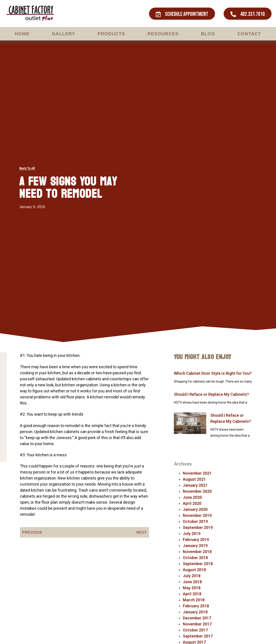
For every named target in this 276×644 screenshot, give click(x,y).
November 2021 (197, 473)
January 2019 (195, 546)
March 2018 (194, 600)
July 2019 (192, 534)
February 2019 (196, 540)
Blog (208, 34)
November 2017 (197, 624)
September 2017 (198, 636)
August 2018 (194, 570)
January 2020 (195, 509)
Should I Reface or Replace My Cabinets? (211, 394)
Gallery (64, 34)
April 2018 (192, 594)
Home (22, 34)
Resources (163, 34)
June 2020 (192, 497)
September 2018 (198, 564)
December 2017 (197, 618)
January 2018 (195, 612)
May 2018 (192, 588)
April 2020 (192, 503)
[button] (182, 14)
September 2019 (198, 527)
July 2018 (192, 576)
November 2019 (197, 515)
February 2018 (196, 606)
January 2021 (195, 485)
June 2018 (192, 582)
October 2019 (195, 521)
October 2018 (195, 558)
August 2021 (194, 479)
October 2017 (195, 630)
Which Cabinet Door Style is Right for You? (213, 373)
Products (111, 34)
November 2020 (197, 491)
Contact (249, 34)
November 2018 (197, 552)
